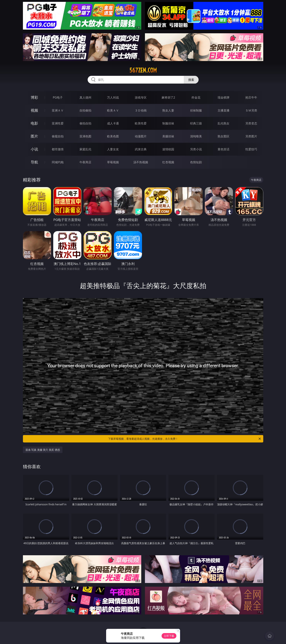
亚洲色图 (85, 136)
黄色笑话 (224, 149)
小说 (34, 149)
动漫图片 (141, 136)
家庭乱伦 (85, 149)
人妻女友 (113, 149)
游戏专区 (141, 97)
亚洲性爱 (58, 123)
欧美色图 (113, 136)
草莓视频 (113, 162)
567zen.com (143, 70)
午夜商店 (85, 162)
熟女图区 (224, 136)
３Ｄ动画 (141, 110)
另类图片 (251, 136)
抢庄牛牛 (251, 97)
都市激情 (58, 149)
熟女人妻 (168, 110)
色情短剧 (196, 162)
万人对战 (113, 97)
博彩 (34, 97)
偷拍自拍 (85, 123)
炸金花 (196, 97)
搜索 (191, 80)
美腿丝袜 (168, 136)
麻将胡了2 (168, 97)
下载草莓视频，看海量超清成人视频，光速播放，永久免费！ (185, 439)
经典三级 (196, 123)
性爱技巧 (251, 149)
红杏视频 (168, 162)
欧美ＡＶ (113, 110)
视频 (34, 110)
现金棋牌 (224, 97)
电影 (34, 123)
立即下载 (169, 636)
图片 (34, 136)
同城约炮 (58, 162)
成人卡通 (113, 123)
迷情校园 (168, 149)
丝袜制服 (196, 110)
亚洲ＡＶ (58, 110)
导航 (34, 162)
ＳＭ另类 (251, 110)
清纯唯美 (196, 136)
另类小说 (196, 149)
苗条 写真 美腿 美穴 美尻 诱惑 (43, 450)
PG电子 (58, 97)
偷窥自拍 (58, 136)
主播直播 (224, 110)
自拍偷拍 (85, 110)
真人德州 (85, 97)
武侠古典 (141, 149)
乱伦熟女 (224, 123)
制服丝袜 (168, 123)
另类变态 (251, 123)
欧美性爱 (141, 123)
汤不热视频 (141, 162)
